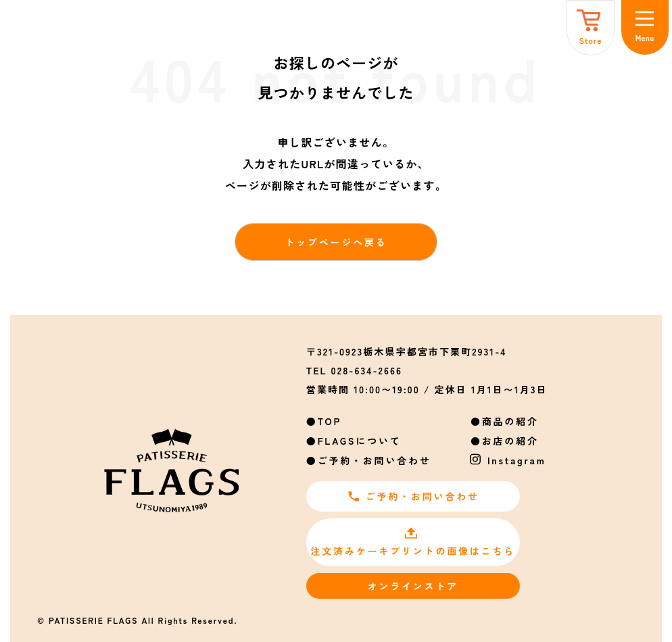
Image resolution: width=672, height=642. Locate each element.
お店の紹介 (510, 441)
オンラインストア (413, 586)
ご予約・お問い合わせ (375, 460)
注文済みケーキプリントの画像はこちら (413, 542)
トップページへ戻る (336, 242)
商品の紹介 (510, 421)
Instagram (517, 460)
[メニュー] (645, 27)
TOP (330, 421)
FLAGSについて (360, 441)
